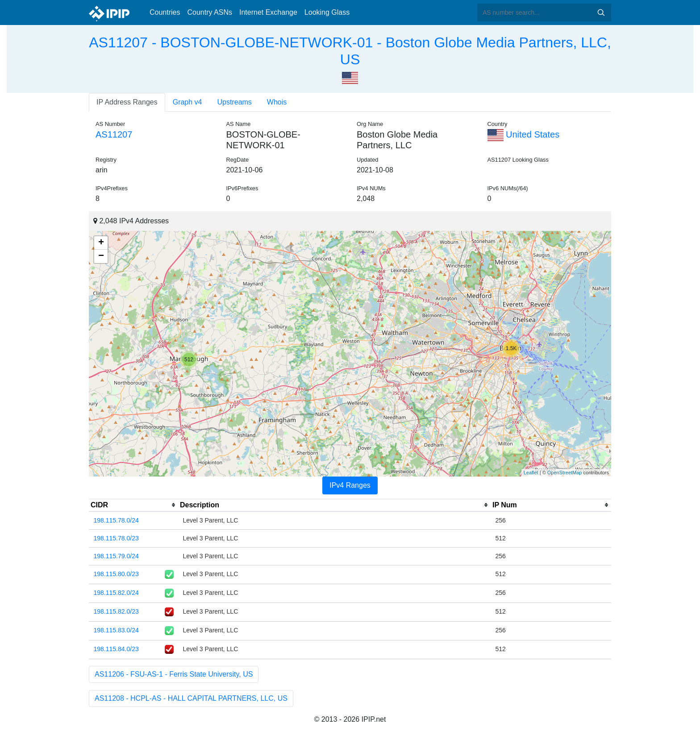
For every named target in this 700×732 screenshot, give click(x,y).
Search (601, 13)
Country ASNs (209, 12)
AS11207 (114, 134)
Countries (165, 12)
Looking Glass (327, 12)
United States (524, 134)
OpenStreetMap (565, 473)
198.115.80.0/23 (116, 574)
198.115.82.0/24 (116, 593)
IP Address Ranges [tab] (127, 102)
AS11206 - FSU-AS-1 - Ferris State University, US (174, 674)
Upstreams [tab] (235, 102)
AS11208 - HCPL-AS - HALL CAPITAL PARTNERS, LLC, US (191, 698)
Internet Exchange (268, 12)
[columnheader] (133, 505)
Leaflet (531, 473)
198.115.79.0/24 (116, 556)
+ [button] (101, 243)
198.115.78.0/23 (116, 538)
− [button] (101, 256)
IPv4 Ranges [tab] (350, 485)
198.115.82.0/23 (116, 611)
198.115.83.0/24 (116, 630)
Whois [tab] (277, 102)
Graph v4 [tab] (187, 102)
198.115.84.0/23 (116, 649)
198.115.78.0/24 (116, 520)
